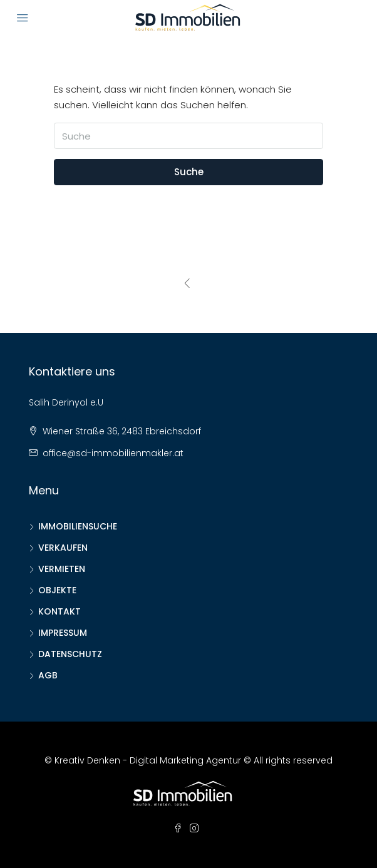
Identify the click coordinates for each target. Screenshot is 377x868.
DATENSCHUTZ (70, 654)
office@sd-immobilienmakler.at (113, 453)
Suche (189, 172)
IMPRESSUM (63, 633)
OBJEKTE (57, 590)
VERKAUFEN (63, 548)
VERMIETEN (62, 569)
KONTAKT (59, 611)
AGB (48, 675)
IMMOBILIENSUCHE (78, 526)
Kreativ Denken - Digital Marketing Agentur (148, 760)
